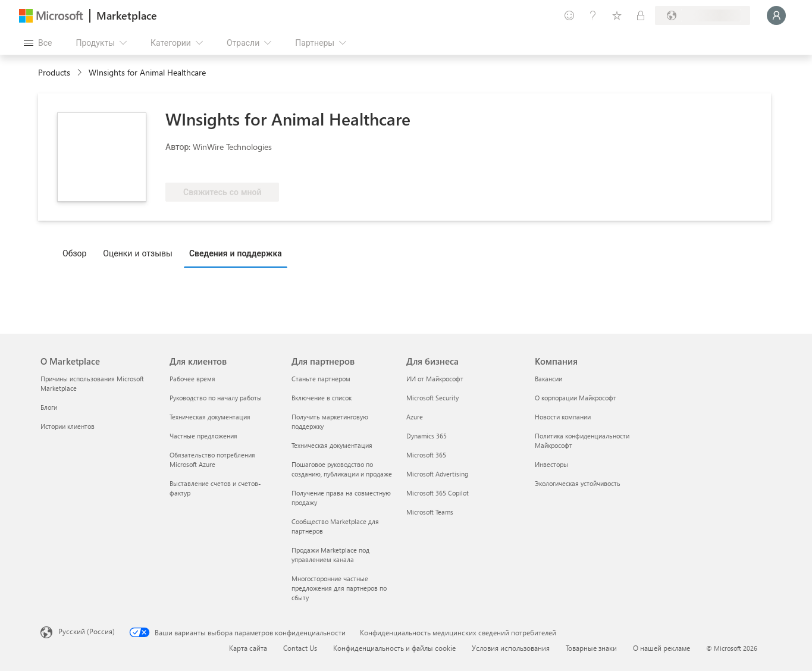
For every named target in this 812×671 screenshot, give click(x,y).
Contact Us (300, 648)
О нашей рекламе (661, 648)
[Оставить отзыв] (569, 15)
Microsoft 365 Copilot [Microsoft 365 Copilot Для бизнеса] (438, 493)
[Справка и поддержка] (593, 15)
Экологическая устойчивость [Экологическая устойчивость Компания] (578, 483)
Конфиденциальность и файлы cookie (394, 648)
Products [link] (54, 72)
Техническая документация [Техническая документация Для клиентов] (210, 417)
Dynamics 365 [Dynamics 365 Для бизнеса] (427, 436)
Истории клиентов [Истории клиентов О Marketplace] (68, 426)
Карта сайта (248, 648)
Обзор (74, 253)
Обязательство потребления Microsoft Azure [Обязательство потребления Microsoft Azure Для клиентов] (212, 460)
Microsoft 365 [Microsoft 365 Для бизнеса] (426, 455)
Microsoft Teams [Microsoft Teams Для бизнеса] (430, 512)
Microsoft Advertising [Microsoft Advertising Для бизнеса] (437, 474)
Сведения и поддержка (236, 253)
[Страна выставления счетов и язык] (703, 15)
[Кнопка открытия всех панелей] (38, 43)
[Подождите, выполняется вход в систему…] (776, 15)
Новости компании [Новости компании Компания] (563, 417)
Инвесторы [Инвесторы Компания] (551, 464)
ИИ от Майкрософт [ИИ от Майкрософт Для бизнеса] (435, 379)
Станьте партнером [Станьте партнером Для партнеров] (321, 379)
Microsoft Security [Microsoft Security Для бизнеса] (432, 398)
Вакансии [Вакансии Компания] (548, 379)
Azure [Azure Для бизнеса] (415, 417)
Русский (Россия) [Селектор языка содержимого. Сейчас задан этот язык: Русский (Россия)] (87, 631)
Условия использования (511, 648)
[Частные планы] (641, 15)
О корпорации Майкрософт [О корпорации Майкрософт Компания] (576, 398)
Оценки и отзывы (138, 253)
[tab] (77, 253)
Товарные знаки (591, 648)
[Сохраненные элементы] (617, 15)
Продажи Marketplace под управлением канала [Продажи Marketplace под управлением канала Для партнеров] (330, 555)
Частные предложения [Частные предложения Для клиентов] (203, 436)
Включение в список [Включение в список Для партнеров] (322, 398)
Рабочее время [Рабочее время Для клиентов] (192, 379)
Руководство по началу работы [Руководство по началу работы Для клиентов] (216, 398)
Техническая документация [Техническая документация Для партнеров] (332, 445)
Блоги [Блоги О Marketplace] (49, 407)
